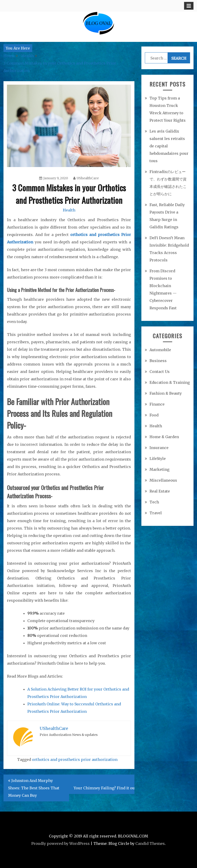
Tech (154, 502)
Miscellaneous (163, 480)
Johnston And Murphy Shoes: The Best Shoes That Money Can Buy (34, 788)
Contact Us (160, 372)
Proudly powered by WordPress (60, 843)
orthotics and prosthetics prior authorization (75, 759)
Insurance (159, 448)
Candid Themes (150, 843)
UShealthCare (86, 178)
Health (69, 210)
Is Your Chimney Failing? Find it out (106, 784)
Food (154, 415)
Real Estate (160, 491)
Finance (157, 404)
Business (158, 361)
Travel (156, 513)
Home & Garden (164, 437)
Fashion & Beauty (166, 393)
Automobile (160, 350)
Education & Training (170, 382)
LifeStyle (158, 459)
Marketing (159, 469)
